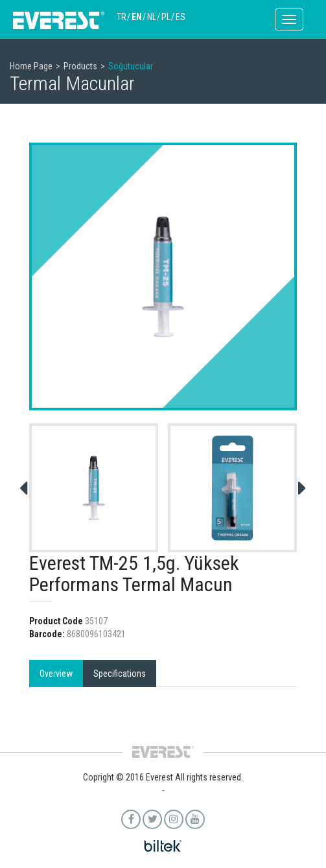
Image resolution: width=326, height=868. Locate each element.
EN (137, 17)
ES (180, 17)
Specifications (120, 674)
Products (80, 66)
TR (122, 17)
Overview (56, 674)
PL (166, 17)
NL (152, 17)
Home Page (31, 66)
